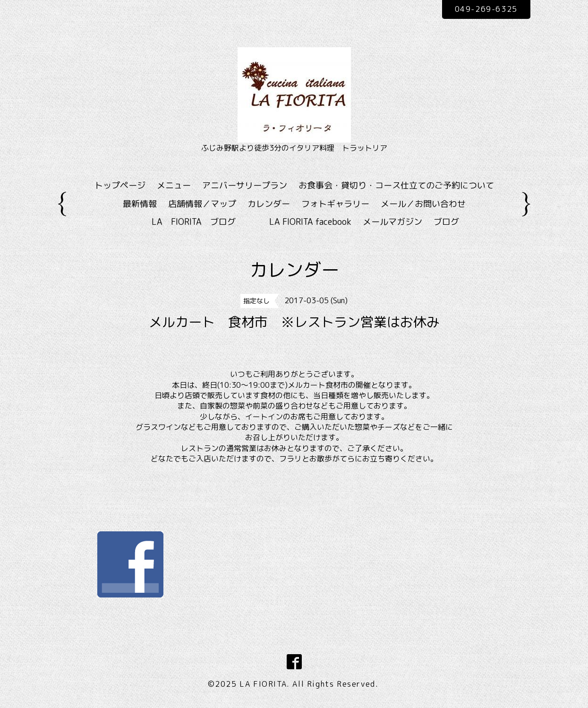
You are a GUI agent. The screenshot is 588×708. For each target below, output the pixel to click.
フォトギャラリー (335, 204)
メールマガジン (392, 222)
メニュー (174, 185)
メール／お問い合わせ (423, 204)
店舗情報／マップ (202, 204)
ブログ (446, 222)
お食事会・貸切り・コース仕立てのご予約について (396, 185)
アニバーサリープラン (245, 185)
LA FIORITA (263, 684)
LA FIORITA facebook (310, 222)
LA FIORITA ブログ (207, 222)
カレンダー (269, 204)
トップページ (120, 185)
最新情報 (140, 204)
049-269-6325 (486, 9)
